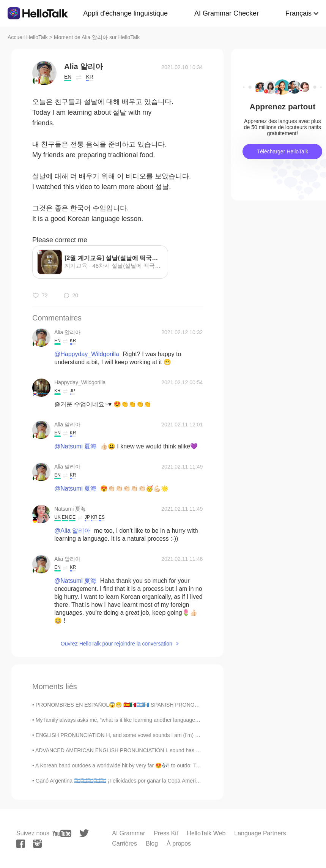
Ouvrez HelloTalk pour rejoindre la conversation (117, 644)
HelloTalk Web (206, 833)
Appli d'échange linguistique (125, 13)
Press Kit (166, 833)
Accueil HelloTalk (28, 37)
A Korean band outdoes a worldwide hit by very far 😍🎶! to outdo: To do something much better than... (157, 765)
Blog (152, 844)
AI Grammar (128, 833)
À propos (179, 844)
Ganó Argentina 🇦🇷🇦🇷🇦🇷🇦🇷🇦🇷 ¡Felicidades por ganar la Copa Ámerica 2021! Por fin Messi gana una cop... (161, 781)
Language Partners (260, 833)
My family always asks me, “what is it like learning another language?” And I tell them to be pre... (149, 720)
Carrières (124, 844)
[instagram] (37, 844)
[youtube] (62, 833)
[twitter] (84, 833)
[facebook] (21, 844)
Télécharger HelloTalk (283, 152)
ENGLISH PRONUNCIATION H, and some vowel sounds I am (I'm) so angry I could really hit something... (160, 735)
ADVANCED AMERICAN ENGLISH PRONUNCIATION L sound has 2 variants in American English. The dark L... (168, 750)
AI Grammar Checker (227, 13)
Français (298, 13)
